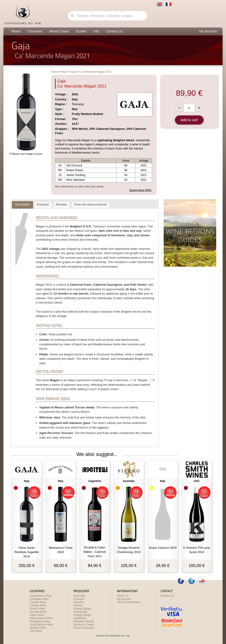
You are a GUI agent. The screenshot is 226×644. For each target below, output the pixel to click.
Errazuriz (79, 599)
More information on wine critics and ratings (79, 186)
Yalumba (79, 602)
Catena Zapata (82, 609)
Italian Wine (37, 615)
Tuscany (78, 104)
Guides (81, 31)
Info (96, 31)
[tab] (22, 205)
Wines (16, 31)
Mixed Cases (59, 31)
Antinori (78, 605)
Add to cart (189, 120)
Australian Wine (39, 599)
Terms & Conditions (129, 602)
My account (124, 599)
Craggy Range (82, 615)
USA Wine (36, 631)
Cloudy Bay (80, 612)
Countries (35, 31)
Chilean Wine (38, 605)
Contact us (114, 31)
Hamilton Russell (84, 621)
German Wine (38, 612)
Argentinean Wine (41, 596)
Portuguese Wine (40, 621)
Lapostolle (80, 618)
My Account (208, 31)
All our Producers (84, 628)
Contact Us (167, 596)
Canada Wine (38, 602)
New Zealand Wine (41, 618)
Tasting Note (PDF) (140, 190)
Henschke (79, 596)
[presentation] (22, 205)
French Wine (37, 609)
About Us (122, 596)
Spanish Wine (38, 628)
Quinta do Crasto (84, 625)
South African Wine (41, 625)
